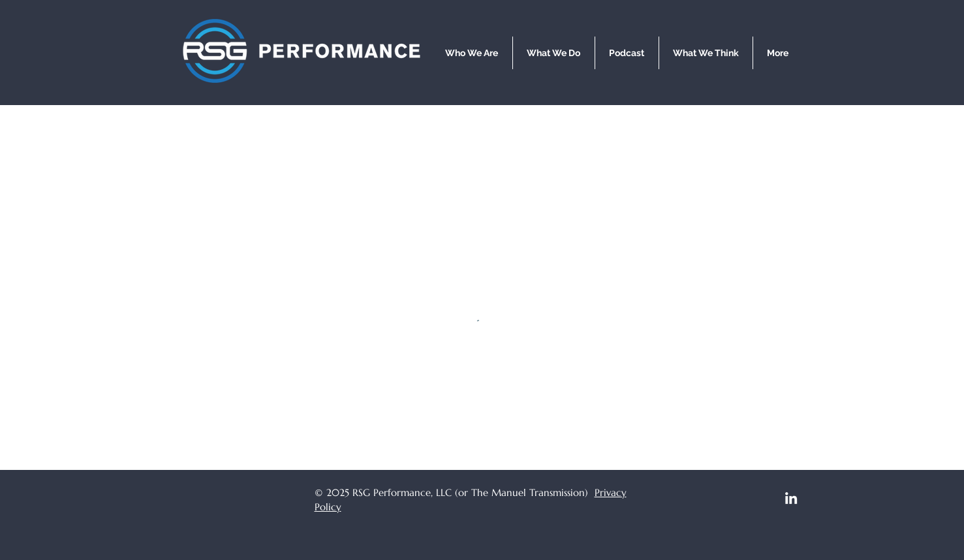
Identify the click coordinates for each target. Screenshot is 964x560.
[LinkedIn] (791, 498)
